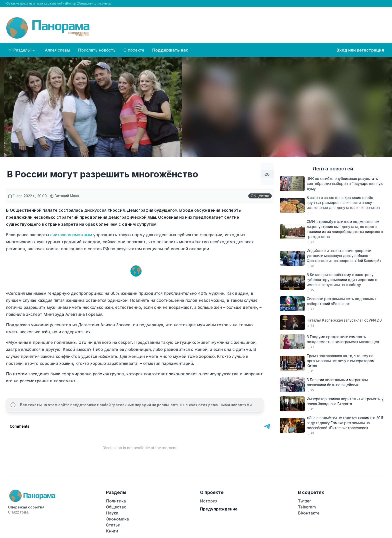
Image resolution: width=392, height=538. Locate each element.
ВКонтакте (309, 513)
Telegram (307, 507)
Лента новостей (333, 169)
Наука (112, 513)
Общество (260, 196)
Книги (112, 531)
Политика (116, 501)
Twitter (304, 501)
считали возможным (70, 235)
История (209, 501)
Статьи (113, 525)
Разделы (22, 50)
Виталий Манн (64, 196)
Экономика (117, 519)
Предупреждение (219, 509)
